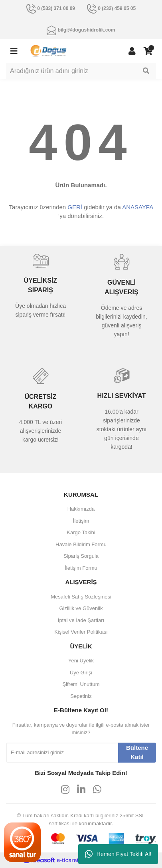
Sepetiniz (81, 696)
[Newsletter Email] (62, 753)
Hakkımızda (81, 509)
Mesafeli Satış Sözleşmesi (81, 597)
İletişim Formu (81, 568)
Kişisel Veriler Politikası (81, 632)
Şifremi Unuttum (81, 684)
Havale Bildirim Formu (81, 544)
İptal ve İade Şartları (81, 620)
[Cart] (148, 51)
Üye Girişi (81, 673)
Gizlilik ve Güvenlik (81, 608)
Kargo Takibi (81, 532)
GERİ (75, 207)
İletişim (81, 521)
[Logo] (48, 51)
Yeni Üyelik (81, 661)
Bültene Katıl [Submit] (137, 752)
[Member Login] (132, 51)
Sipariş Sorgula (81, 556)
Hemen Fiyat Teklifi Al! (118, 854)
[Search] (81, 71)
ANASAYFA (137, 207)
